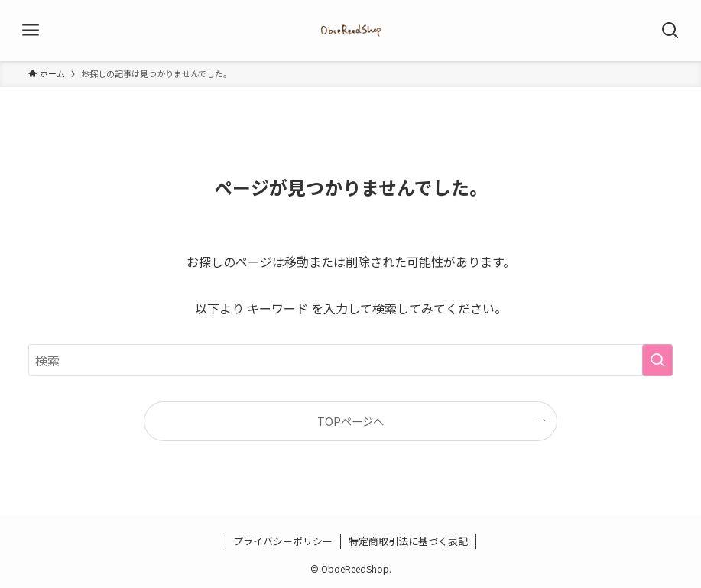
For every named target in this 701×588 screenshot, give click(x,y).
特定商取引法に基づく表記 (408, 541)
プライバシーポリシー (283, 541)
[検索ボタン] (670, 31)
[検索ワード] (351, 360)
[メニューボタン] (31, 31)
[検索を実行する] (657, 360)
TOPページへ (350, 421)
